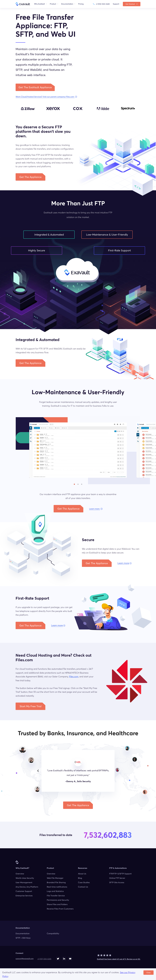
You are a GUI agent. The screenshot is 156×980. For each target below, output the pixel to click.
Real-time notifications (57, 887)
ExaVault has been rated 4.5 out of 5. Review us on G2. (119, 959)
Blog (80, 878)
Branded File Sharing (56, 882)
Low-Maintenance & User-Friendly (107, 235)
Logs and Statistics (55, 891)
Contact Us (83, 887)
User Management (24, 882)
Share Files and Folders (57, 904)
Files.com (74, 677)
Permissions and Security (58, 900)
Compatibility (53, 933)
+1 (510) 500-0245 (44, 959)
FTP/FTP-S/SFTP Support (120, 874)
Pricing (81, 4)
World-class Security (25, 878)
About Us (82, 874)
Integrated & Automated (49, 235)
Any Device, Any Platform (27, 887)
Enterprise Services (24, 896)
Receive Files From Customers (60, 909)
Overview (20, 874)
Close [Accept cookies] (149, 973)
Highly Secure (37, 250)
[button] (35, 87)
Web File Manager (55, 878)
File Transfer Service (56, 896)
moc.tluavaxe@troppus (25, 959)
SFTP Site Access (117, 882)
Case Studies (84, 882)
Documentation (23, 933)
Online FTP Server (117, 878)
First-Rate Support (119, 250)
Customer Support (24, 891)
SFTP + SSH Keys (23, 938)
